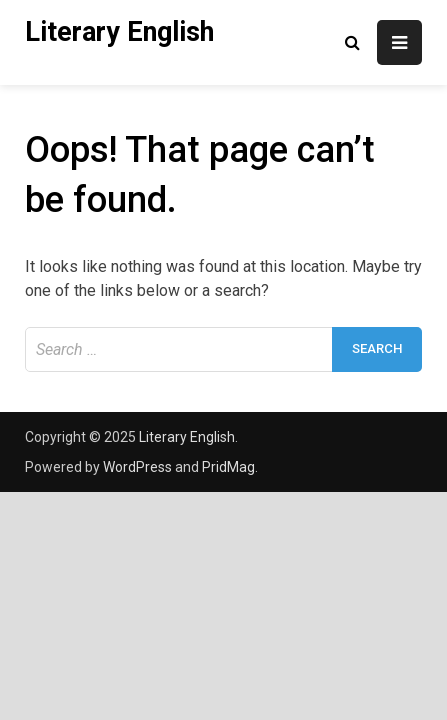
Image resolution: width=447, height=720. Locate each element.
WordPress (137, 467)
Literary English (119, 32)
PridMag (228, 467)
